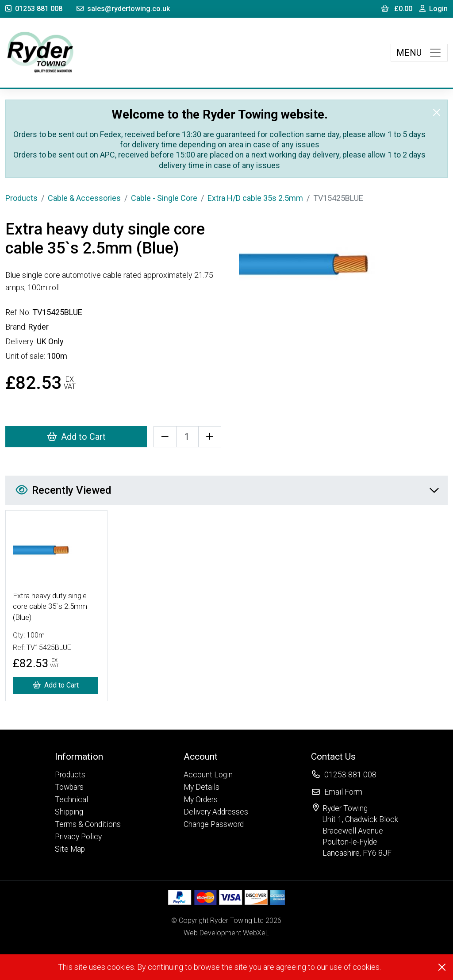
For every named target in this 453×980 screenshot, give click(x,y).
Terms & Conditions (88, 824)
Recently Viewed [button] (227, 490)
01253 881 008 (34, 9)
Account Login (208, 775)
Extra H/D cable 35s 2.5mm (255, 198)
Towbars (69, 787)
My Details (202, 787)
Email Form (343, 792)
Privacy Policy (78, 837)
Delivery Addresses (216, 812)
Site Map (70, 849)
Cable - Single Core (164, 198)
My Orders (201, 799)
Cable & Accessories (84, 198)
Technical (71, 799)
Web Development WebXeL (226, 933)
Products (21, 198)
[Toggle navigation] (419, 53)
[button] (88, 756)
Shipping (69, 812)
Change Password (214, 824)
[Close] (437, 112)
